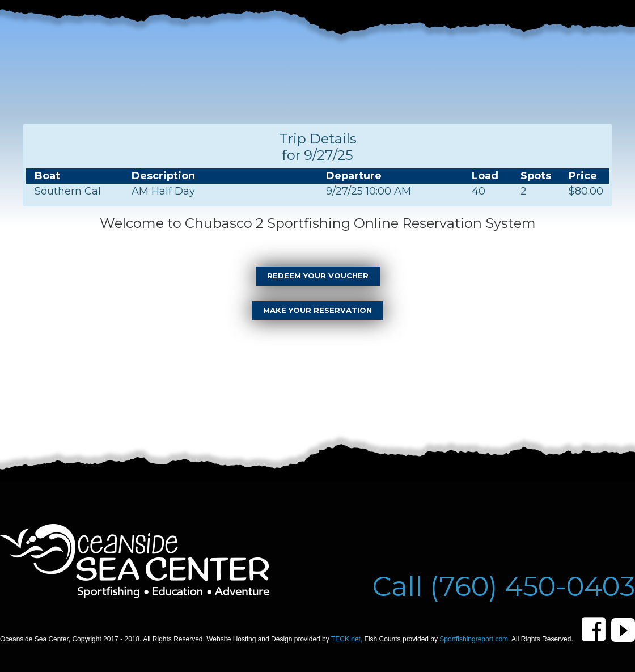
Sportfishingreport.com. (475, 639)
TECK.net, (348, 639)
